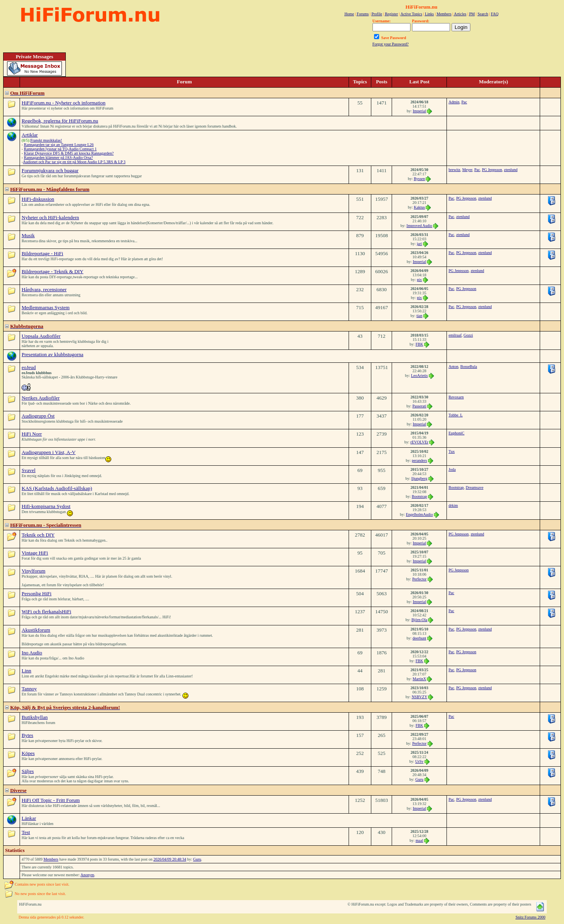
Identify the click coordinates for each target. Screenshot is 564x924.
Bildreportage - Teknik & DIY (52, 271)
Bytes (27, 735)
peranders (419, 460)
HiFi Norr (32, 434)
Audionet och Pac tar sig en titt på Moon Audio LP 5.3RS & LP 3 (74, 162)
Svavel (28, 470)
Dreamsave (475, 487)
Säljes (28, 771)
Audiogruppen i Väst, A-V (49, 452)
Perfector (419, 579)
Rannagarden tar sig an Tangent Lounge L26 (59, 145)
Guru (419, 779)
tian (419, 316)
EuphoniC (456, 433)
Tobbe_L (456, 415)
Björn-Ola (419, 620)
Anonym (87, 875)
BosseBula (469, 367)
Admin (454, 102)
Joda (452, 469)
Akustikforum (36, 630)
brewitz (454, 170)
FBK (419, 344)
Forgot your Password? (391, 44)
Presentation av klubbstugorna (52, 354)
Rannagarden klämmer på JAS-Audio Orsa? (58, 158)
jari (419, 244)
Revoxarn (456, 397)
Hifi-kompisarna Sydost (46, 506)
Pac (464, 102)
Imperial (419, 111)
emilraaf (455, 335)
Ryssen (419, 179)
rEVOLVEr (419, 442)
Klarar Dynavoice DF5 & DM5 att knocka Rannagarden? (69, 153)
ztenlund (511, 170)
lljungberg (419, 478)
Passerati (419, 406)
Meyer (467, 170)
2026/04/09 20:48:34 (170, 859)
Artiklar (30, 135)
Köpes (28, 753)
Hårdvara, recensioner (44, 289)
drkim (453, 505)
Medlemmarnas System (45, 307)
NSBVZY (419, 697)
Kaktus (419, 207)
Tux (452, 451)
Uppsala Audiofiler (41, 336)
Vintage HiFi (35, 553)
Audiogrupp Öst (38, 416)
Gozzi (468, 335)
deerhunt (419, 638)
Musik (28, 235)
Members (51, 859)
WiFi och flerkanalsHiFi (46, 611)
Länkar (29, 818)
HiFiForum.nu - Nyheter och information (63, 103)
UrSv (419, 761)
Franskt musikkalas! (46, 140)
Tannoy (29, 689)
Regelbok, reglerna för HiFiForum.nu (60, 121)
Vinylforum (33, 571)
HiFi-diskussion (38, 199)
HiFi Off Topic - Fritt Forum (51, 800)
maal (419, 840)
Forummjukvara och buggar (50, 170)
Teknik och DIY (38, 535)
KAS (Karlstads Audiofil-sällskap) (57, 488)
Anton (453, 367)
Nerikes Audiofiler (41, 398)
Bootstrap (419, 496)
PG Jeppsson (492, 170)
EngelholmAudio (419, 514)
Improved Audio (419, 226)
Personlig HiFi (36, 593)
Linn (26, 671)
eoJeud (29, 367)
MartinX (419, 679)
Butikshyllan (34, 717)
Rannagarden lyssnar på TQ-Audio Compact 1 (60, 149)
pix (419, 280)
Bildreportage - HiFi (42, 253)
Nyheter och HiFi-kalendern (50, 217)
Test (26, 832)
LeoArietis (419, 376)
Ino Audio (32, 653)
